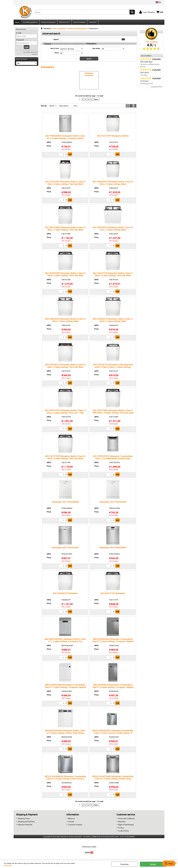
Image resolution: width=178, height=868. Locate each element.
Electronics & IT (64, 23)
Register (35, 55)
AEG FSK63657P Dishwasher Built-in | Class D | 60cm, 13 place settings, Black (113, 183)
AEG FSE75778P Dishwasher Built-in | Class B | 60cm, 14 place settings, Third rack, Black (65, 458)
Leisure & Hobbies (79, 23)
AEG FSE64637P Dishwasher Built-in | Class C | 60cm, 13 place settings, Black (113, 321)
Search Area (55, 49)
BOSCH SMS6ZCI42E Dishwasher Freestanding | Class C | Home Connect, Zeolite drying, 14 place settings (113, 733)
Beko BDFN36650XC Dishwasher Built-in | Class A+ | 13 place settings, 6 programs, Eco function (65, 642)
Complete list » (156, 87)
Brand (57, 53)
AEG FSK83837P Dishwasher (65, 594)
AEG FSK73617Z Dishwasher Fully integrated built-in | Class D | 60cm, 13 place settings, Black (113, 368)
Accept (153, 864)
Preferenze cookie (89, 847)
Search (56, 40)
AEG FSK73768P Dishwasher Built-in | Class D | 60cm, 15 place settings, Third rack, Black (65, 229)
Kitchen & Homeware (48, 23)
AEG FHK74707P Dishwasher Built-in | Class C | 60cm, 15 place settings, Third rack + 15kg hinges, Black (65, 413)
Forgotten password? (31, 53)
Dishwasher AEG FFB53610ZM (65, 548)
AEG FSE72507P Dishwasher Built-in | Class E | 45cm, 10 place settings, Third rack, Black (65, 183)
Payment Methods (25, 825)
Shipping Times (24, 819)
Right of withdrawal (126, 825)
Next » (96, 100)
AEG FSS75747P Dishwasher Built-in (113, 136)
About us (71, 819)
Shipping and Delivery (26, 822)
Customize (124, 864)
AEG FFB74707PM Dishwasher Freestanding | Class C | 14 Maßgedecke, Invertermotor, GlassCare (113, 459)
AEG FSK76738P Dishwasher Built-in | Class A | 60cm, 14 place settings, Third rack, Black (65, 275)
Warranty (122, 822)
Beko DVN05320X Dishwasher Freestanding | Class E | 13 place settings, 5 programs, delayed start (113, 642)
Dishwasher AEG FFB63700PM (113, 548)
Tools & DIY (93, 23)
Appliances (61, 44)
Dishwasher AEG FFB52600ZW (65, 502)
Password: (20, 40)
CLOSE (176, 863)
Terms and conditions (126, 819)
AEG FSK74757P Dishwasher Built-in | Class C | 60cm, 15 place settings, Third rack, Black (113, 275)
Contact (71, 822)
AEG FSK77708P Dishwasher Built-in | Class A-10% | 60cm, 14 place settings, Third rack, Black (113, 412)
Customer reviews (75, 825)
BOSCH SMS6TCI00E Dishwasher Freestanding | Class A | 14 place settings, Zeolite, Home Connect (113, 779)
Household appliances (30, 23)
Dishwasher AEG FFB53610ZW (113, 502)
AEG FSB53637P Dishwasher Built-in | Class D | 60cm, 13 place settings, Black (65, 321)
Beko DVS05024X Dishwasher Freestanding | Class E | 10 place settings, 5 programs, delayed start (113, 688)
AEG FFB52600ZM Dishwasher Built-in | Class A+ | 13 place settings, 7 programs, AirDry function (65, 139)
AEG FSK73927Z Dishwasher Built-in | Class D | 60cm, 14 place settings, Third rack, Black (65, 366)
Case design (96, 49)
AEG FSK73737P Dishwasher (113, 594)
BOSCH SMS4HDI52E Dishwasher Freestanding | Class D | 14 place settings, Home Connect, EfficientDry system (65, 779)
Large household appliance (76, 44)
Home (17, 23)
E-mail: (19, 34)
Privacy (121, 828)
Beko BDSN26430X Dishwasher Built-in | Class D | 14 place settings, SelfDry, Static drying (65, 732)
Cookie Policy (8, 865)
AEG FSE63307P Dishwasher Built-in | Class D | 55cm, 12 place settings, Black (113, 229)
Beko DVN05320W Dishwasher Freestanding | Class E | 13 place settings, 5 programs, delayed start (65, 688)
